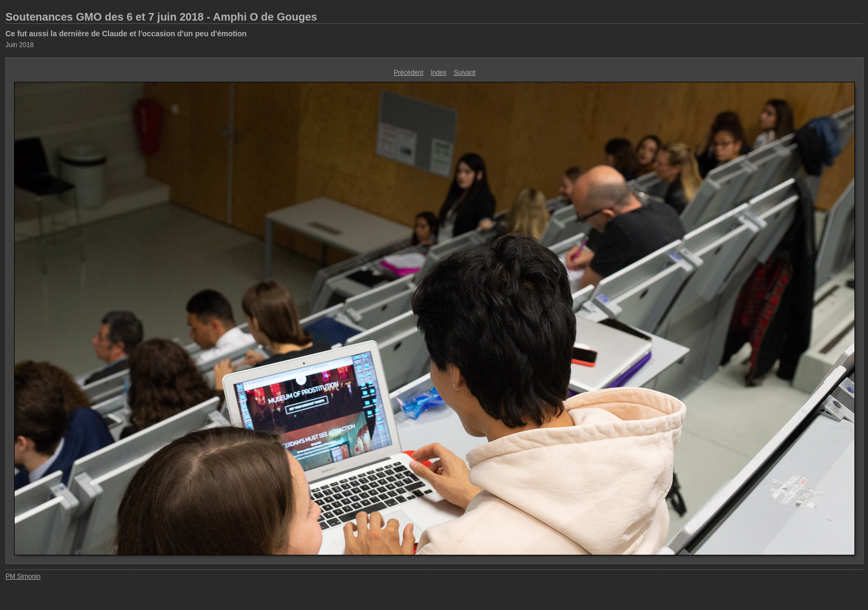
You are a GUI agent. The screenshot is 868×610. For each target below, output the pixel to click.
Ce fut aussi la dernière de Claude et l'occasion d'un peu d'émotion (126, 34)
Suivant (465, 73)
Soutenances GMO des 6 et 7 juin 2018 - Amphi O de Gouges (161, 17)
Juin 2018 (20, 45)
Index (438, 73)
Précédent (409, 73)
